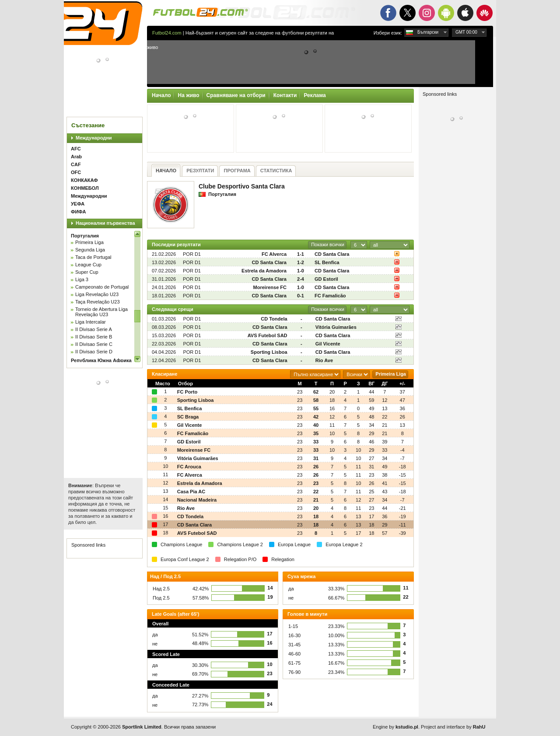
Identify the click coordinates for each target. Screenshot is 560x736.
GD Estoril (326, 279)
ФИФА (78, 212)
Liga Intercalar (91, 322)
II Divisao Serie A (94, 329)
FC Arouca (189, 467)
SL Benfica (327, 262)
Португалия (85, 236)
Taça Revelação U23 (98, 302)
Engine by (395, 727)
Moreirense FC (270, 287)
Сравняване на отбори (236, 95)
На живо (188, 95)
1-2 (301, 262)
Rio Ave (324, 360)
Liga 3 (82, 279)
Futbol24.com (167, 33)
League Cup (88, 265)
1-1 (301, 254)
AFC (76, 149)
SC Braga (188, 417)
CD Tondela (274, 319)
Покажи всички (328, 244)
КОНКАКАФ (84, 180)
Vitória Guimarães (336, 327)
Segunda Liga (90, 250)
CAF (76, 164)
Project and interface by (453, 727)
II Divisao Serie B (94, 337)
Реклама (315, 95)
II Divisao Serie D (94, 352)
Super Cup (87, 272)
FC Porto (187, 392)
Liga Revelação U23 (97, 294)
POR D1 (192, 254)
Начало (161, 95)
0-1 (301, 296)
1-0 (301, 271)
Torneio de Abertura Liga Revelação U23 (101, 312)
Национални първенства (105, 223)
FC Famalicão (330, 296)
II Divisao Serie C (94, 344)
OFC (76, 172)
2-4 (301, 279)
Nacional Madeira (197, 500)
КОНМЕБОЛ (85, 188)
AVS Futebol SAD (268, 335)
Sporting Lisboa (269, 352)
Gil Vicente (328, 344)
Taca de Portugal (93, 257)
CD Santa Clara (332, 254)
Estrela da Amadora (264, 271)
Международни (94, 138)
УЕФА (78, 204)
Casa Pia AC (191, 492)
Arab (76, 157)
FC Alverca (274, 254)
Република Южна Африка (101, 360)
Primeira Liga (89, 242)
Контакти (285, 95)
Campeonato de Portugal (102, 287)
